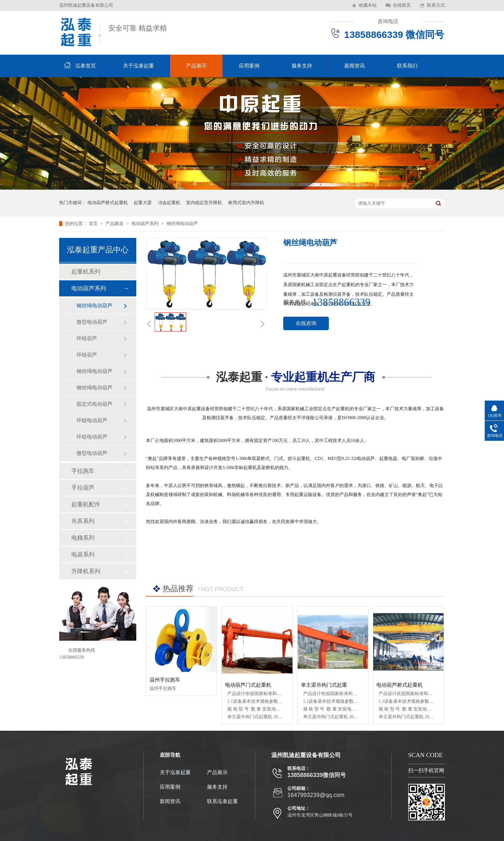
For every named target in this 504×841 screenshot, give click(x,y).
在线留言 (402, 5)
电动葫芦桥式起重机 (108, 203)
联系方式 (436, 5)
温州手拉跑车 (165, 680)
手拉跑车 (83, 471)
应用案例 (249, 66)
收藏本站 (368, 5)
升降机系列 (86, 571)
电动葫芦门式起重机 (248, 685)
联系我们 (407, 66)
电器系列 (83, 555)
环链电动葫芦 (92, 420)
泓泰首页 (85, 66)
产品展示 (196, 66)
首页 (94, 224)
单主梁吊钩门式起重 (324, 685)
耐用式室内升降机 (246, 203)
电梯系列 (83, 538)
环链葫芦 (87, 338)
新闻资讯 (355, 66)
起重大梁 (143, 203)
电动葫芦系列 (146, 224)
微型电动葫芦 (92, 322)
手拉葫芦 (83, 488)
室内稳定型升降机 (204, 203)
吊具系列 (83, 521)
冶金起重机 (169, 203)
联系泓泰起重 (222, 801)
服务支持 (302, 66)
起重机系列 (86, 272)
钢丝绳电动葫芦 (182, 224)
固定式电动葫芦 (94, 404)
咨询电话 (388, 21)
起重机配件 (86, 504)
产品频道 (115, 224)
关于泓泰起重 (139, 66)
